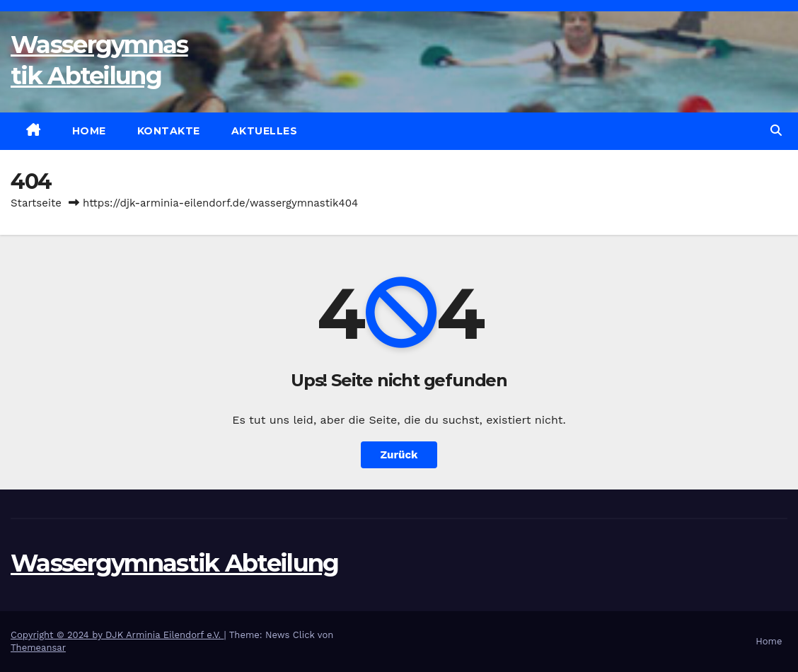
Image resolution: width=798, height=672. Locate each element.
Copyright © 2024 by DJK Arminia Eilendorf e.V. (117, 635)
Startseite (36, 203)
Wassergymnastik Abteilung (175, 563)
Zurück (399, 455)
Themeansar (38, 648)
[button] (776, 131)
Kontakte (169, 131)
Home (89, 131)
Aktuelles (265, 131)
